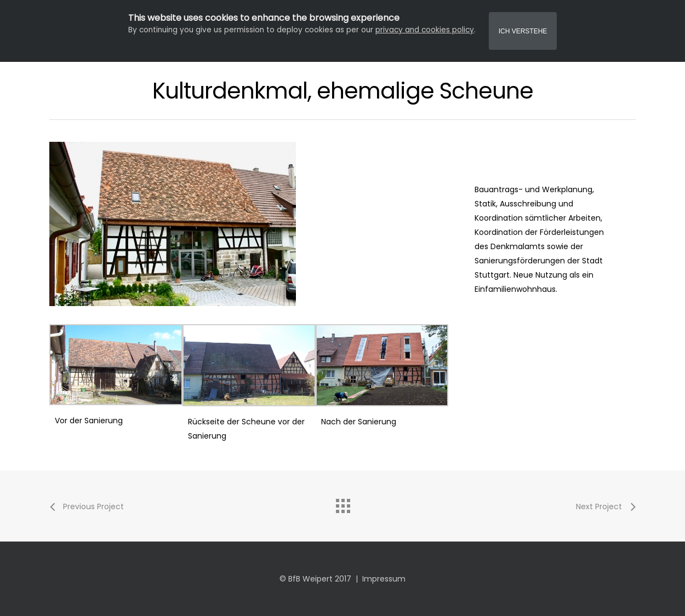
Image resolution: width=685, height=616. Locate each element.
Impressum (384, 579)
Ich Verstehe (523, 31)
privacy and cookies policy (425, 30)
